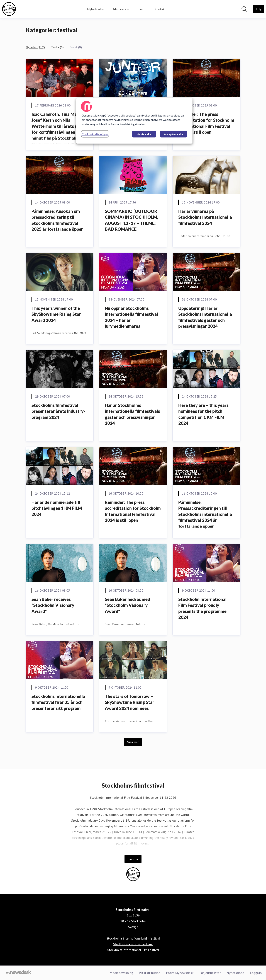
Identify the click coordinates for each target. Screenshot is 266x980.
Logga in (256, 973)
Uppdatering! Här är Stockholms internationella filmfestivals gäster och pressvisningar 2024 (205, 317)
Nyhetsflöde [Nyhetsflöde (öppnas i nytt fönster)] (235, 973)
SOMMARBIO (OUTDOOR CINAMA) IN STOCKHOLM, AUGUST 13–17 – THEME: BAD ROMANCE (131, 220)
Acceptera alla (173, 134)
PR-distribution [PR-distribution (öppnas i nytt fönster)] (150, 973)
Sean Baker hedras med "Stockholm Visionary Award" (127, 605)
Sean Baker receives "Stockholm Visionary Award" (53, 605)
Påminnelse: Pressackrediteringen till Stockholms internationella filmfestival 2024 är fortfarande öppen (205, 514)
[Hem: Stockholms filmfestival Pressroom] (9, 9)
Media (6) (57, 47)
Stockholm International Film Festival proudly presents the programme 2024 (202, 608)
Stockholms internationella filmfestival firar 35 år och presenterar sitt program (58, 702)
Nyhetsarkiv (96, 9)
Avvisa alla (144, 134)
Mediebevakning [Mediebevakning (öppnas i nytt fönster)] (121, 973)
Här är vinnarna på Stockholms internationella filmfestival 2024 (205, 217)
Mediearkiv (121, 9)
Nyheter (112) (35, 47)
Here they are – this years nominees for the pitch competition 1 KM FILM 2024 (203, 414)
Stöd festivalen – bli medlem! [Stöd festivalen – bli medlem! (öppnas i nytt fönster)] (133, 944)
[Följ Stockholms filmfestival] (258, 9)
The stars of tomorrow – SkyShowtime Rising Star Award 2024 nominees (130, 702)
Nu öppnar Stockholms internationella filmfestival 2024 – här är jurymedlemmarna (131, 317)
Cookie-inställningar (95, 134)
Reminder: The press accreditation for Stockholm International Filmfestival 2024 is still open (133, 511)
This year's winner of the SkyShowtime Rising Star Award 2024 (56, 314)
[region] (134, 121)
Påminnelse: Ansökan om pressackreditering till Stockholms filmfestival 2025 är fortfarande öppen (58, 220)
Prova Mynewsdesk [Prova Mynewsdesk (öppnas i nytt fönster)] (180, 973)
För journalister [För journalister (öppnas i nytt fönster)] (210, 973)
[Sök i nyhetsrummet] (244, 9)
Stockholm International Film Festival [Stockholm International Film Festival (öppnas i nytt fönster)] (133, 950)
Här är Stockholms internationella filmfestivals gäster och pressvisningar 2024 (132, 414)
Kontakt (160, 9)
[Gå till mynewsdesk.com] (19, 973)
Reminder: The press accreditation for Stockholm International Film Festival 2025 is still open (206, 123)
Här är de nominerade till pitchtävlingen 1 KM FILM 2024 (57, 508)
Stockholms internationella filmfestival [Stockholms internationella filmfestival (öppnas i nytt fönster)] (133, 938)
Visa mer (133, 742)
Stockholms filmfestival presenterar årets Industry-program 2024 (58, 411)
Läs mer (133, 859)
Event (142, 9)
